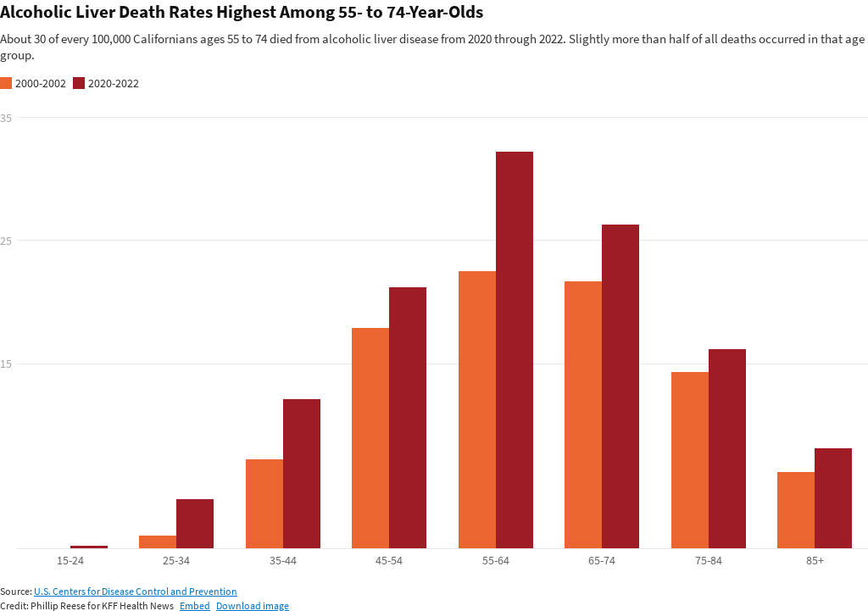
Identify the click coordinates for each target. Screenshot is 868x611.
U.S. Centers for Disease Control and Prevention (136, 591)
